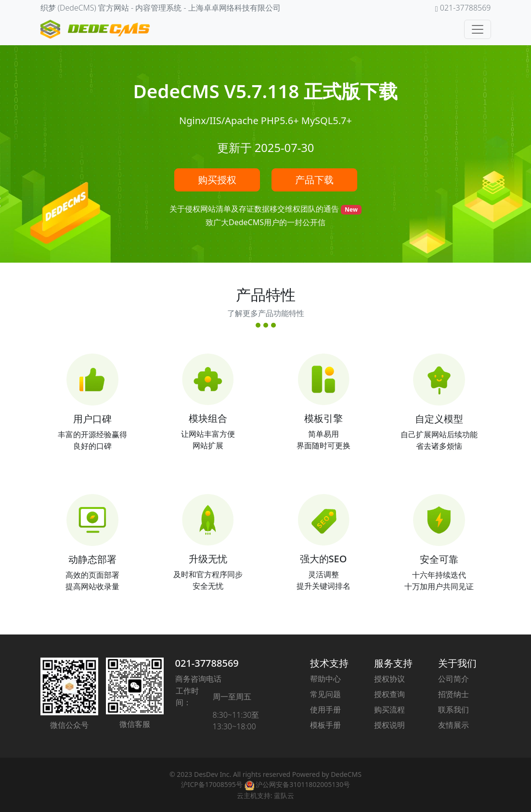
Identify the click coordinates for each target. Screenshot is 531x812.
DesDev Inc (212, 774)
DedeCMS (346, 774)
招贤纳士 (453, 694)
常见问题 (325, 694)
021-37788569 (207, 663)
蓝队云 (284, 795)
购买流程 (389, 710)
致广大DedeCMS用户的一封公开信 (265, 222)
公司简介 (453, 679)
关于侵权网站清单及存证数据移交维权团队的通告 (255, 209)
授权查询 (389, 694)
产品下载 (314, 180)
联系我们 (453, 710)
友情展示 (453, 725)
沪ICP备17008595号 (212, 784)
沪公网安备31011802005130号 (298, 784)
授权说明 (389, 725)
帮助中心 (325, 679)
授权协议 (389, 679)
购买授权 (217, 180)
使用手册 (325, 710)
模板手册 (325, 725)
